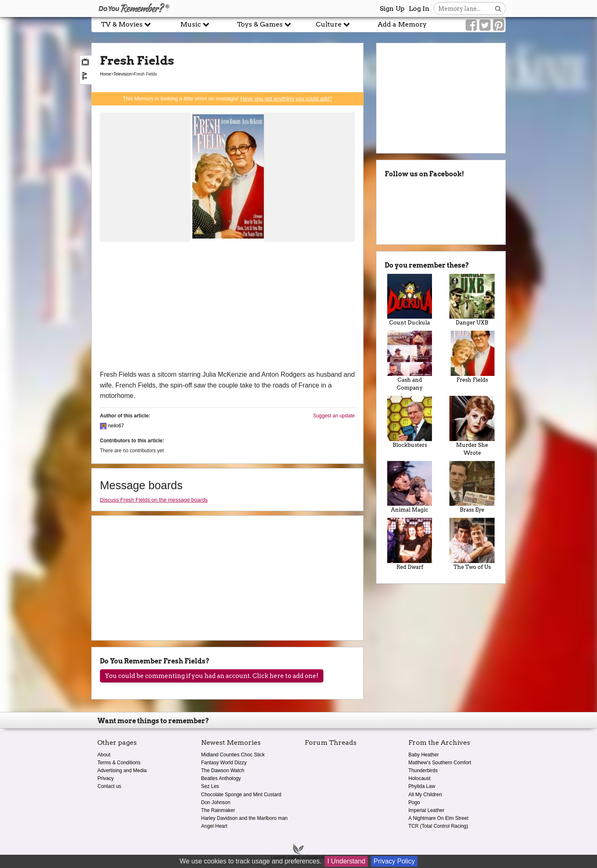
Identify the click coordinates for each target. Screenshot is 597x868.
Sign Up (392, 9)
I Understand (346, 861)
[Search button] (498, 9)
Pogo (414, 802)
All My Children (425, 795)
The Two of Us (472, 544)
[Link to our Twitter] (485, 25)
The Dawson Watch (223, 770)
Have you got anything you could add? (286, 99)
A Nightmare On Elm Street (438, 818)
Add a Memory (402, 24)
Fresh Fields (472, 357)
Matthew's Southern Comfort (440, 763)
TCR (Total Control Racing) (438, 826)
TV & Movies (126, 24)
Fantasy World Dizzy (224, 763)
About (104, 755)
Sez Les (210, 786)
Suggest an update (334, 416)
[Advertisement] (227, 307)
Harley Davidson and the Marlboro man (244, 818)
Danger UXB (472, 300)
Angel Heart (214, 826)
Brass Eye (472, 487)
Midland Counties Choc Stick (233, 755)
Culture (333, 24)
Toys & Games (264, 24)
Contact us (109, 786)
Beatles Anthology (221, 778)
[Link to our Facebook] (471, 25)
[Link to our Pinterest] (499, 25)
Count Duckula (410, 300)
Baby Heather (423, 755)
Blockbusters (410, 422)
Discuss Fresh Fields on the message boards (154, 500)
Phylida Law (422, 786)
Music (195, 24)
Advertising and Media (122, 770)
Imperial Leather (426, 810)
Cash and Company (410, 361)
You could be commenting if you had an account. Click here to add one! (212, 676)
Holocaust (419, 778)
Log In (419, 9)
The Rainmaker (218, 810)
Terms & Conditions (119, 763)
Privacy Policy (394, 861)
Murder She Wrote (472, 426)
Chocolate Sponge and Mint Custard (241, 795)
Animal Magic (410, 487)
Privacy (106, 778)
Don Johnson (216, 802)
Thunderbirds (423, 770)
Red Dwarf (410, 544)
